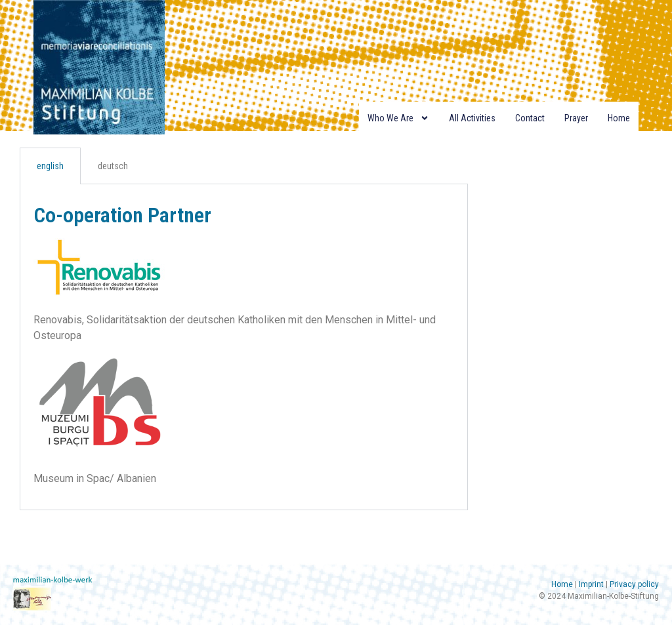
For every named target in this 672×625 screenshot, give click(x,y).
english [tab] (50, 166)
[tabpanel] (244, 347)
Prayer (576, 118)
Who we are (398, 118)
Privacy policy (634, 584)
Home (619, 118)
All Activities (472, 118)
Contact (530, 118)
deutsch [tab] (113, 166)
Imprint (591, 584)
